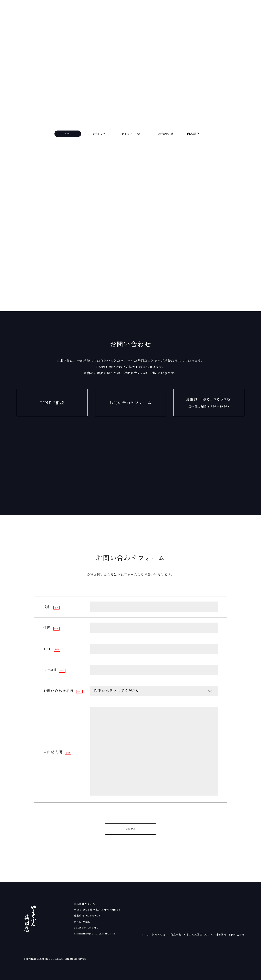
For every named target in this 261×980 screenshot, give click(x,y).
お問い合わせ (237, 934)
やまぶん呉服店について (199, 934)
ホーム (146, 934)
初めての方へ (160, 934)
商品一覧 (176, 934)
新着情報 (221, 934)
